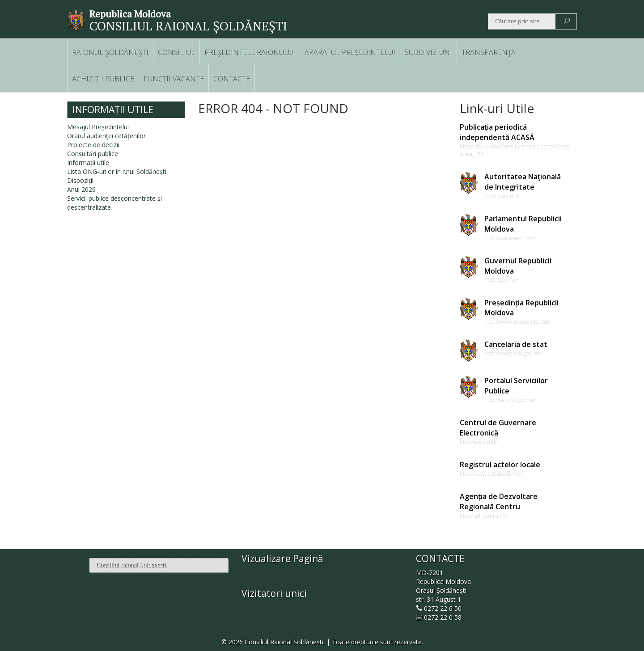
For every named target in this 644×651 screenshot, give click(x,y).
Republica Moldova (130, 14)
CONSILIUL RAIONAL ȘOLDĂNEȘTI (188, 26)
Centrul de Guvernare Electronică (498, 428)
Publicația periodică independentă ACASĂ (497, 132)
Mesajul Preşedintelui (98, 127)
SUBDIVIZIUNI (428, 52)
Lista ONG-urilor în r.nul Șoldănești (117, 171)
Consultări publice (93, 154)
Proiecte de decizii (93, 145)
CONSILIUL (176, 52)
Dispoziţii (80, 180)
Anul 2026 (81, 189)
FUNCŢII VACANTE (174, 79)
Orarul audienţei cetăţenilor (106, 136)
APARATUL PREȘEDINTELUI (350, 52)
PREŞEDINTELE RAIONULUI (250, 52)
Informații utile (88, 163)
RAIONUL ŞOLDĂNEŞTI (110, 52)
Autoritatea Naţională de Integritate (523, 182)
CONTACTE (232, 79)
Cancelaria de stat (516, 344)
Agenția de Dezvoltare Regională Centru (499, 501)
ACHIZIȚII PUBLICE (103, 79)
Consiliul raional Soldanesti (131, 565)
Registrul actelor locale (500, 465)
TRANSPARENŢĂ (489, 52)
